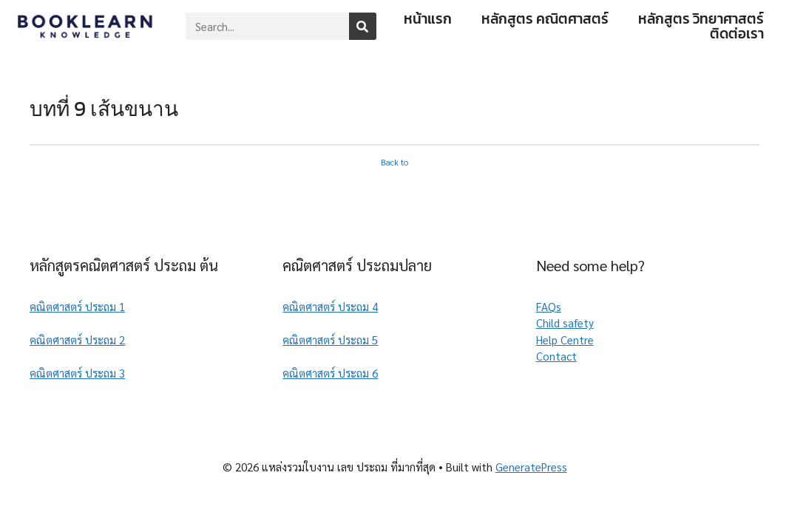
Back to (394, 162)
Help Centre (565, 340)
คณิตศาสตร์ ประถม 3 (77, 373)
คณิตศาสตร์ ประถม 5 (330, 340)
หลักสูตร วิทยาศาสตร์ (701, 19)
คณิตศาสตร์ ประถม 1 (77, 306)
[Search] (363, 26)
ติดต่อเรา (737, 34)
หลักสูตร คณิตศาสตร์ (545, 19)
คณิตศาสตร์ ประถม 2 (77, 340)
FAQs (549, 306)
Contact (556, 356)
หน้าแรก (428, 19)
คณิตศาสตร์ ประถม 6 (330, 373)
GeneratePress (531, 467)
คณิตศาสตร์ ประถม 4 (330, 306)
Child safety (565, 323)
